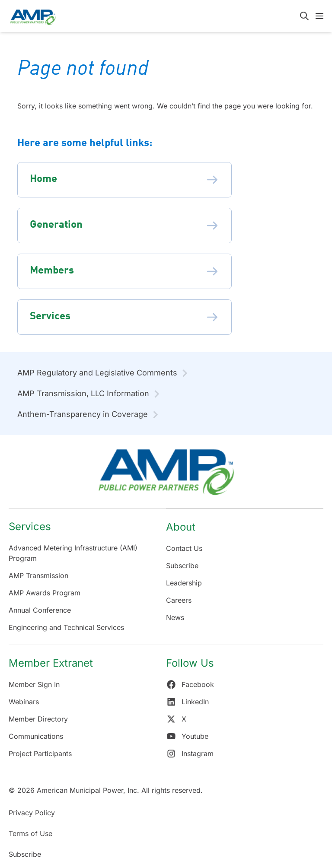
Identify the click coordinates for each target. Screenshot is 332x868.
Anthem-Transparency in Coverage (83, 414)
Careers (179, 600)
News (175, 617)
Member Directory (38, 719)
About (181, 527)
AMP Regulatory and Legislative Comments (97, 373)
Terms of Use (30, 833)
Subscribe (182, 566)
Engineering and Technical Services (66, 627)
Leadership (184, 583)
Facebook (190, 684)
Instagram (190, 754)
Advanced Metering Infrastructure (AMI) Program (73, 553)
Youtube (187, 736)
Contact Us (184, 548)
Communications (36, 736)
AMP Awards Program (45, 593)
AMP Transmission (38, 575)
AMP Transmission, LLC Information (83, 393)
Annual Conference (40, 610)
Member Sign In (34, 684)
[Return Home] (166, 476)
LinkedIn (187, 702)
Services (30, 526)
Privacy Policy (32, 813)
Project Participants (40, 754)
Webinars (24, 702)
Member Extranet (51, 663)
